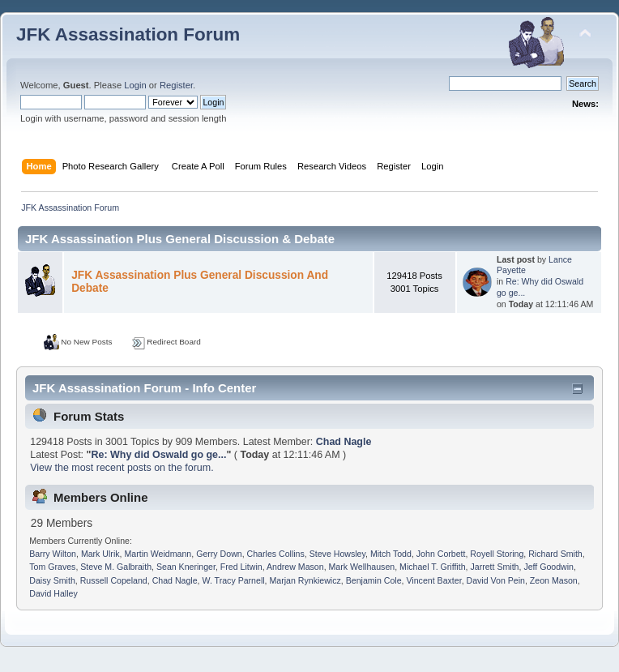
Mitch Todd (391, 554)
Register (176, 85)
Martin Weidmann (158, 554)
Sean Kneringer (186, 567)
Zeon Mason (554, 580)
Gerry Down (219, 554)
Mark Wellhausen (362, 567)
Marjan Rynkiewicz (305, 580)
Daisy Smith (52, 580)
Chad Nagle (344, 442)
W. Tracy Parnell (233, 580)
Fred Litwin (241, 567)
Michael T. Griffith (432, 567)
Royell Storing (497, 554)
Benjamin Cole (374, 580)
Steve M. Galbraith (116, 567)
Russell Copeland (114, 580)
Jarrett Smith (494, 567)
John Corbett (441, 554)
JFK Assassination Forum (128, 34)
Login (135, 85)
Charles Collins (276, 554)
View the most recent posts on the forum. (122, 468)
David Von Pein (496, 580)
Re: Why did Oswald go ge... (158, 455)
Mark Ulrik (100, 554)
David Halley (53, 593)
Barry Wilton (53, 554)
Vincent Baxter (434, 580)
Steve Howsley (337, 554)
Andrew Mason (295, 567)
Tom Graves (52, 567)
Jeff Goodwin (549, 567)
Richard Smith (555, 554)
